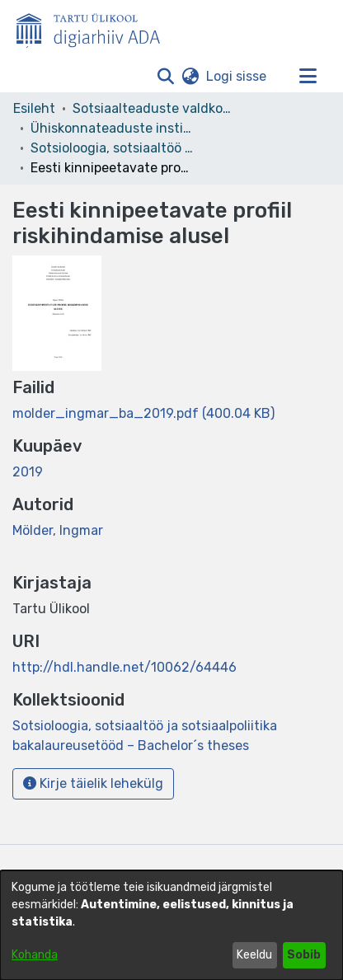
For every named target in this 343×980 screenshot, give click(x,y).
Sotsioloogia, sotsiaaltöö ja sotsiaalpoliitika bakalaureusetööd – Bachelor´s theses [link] (113, 148)
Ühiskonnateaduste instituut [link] (113, 128)
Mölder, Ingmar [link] (58, 530)
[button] (165, 77)
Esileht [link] (34, 108)
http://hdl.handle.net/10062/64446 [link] (125, 667)
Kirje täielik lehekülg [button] (93, 783)
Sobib (304, 955)
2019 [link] (28, 472)
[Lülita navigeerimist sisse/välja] (308, 77)
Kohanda (35, 955)
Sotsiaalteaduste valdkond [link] (155, 108)
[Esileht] (95, 27)
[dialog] (171, 925)
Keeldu (254, 955)
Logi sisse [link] (237, 76)
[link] (143, 413)
